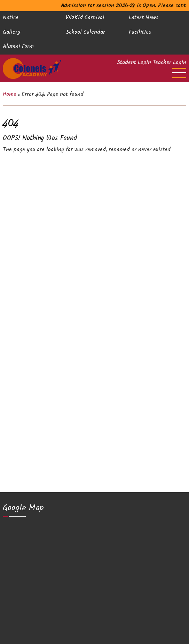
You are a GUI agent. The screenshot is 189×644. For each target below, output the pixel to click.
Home (10, 95)
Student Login (134, 63)
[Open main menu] (179, 73)
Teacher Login (170, 63)
